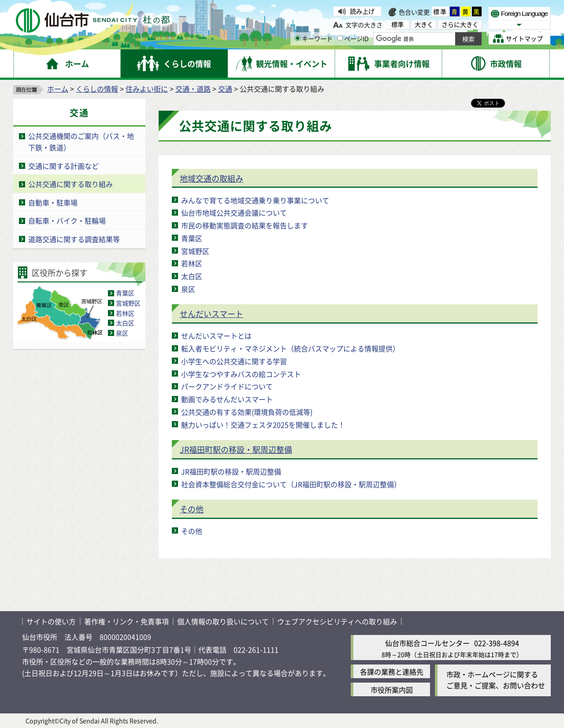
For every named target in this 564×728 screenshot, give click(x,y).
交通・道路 (193, 89)
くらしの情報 (97, 89)
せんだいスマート (211, 314)
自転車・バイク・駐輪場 (67, 220)
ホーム (58, 89)
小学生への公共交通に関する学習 (234, 361)
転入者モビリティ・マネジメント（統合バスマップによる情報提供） (290, 348)
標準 (440, 11)
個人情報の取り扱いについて (223, 621)
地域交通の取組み (211, 178)
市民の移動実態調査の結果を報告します (245, 225)
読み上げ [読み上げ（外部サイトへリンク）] (362, 11)
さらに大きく (460, 24)
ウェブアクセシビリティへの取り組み (337, 621)
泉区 (122, 333)
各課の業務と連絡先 (392, 672)
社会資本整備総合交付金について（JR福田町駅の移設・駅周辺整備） (291, 484)
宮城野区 (128, 303)
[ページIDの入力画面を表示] (340, 38)
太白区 (125, 323)
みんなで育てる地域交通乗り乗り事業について (255, 200)
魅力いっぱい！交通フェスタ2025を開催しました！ (263, 425)
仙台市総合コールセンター (427, 643)
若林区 (125, 313)
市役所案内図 (392, 690)
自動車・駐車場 (53, 202)
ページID (353, 38)
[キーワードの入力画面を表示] (298, 38)
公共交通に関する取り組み (70, 184)
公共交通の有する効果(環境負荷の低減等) (247, 412)
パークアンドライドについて (227, 386)
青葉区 (125, 293)
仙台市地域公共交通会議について (234, 213)
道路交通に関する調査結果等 (74, 239)
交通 (225, 89)
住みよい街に (147, 89)
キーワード (314, 38)
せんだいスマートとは (216, 336)
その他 (192, 509)
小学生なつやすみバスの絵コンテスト (241, 374)
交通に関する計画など (63, 166)
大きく (424, 24)
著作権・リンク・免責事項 (126, 621)
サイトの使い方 (51, 621)
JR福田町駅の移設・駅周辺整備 (236, 449)
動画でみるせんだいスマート (227, 399)
